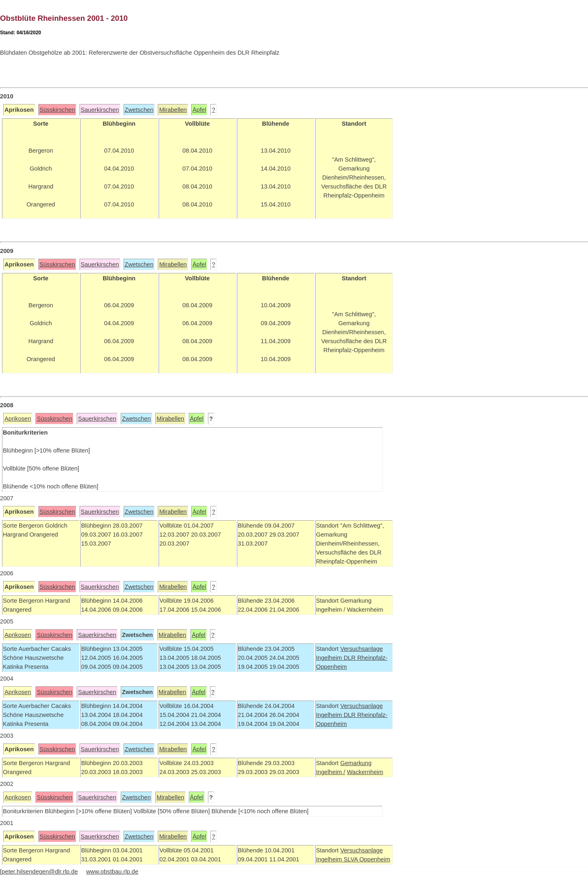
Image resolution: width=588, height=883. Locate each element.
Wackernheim (365, 772)
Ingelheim (330, 658)
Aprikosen (18, 419)
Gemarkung (356, 763)
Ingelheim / (331, 772)
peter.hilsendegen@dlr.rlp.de (40, 872)
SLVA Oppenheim (367, 859)
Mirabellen (173, 110)
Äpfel (199, 110)
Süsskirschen (57, 110)
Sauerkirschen (100, 110)
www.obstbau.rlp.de (112, 872)
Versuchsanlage (361, 649)
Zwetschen (139, 110)
